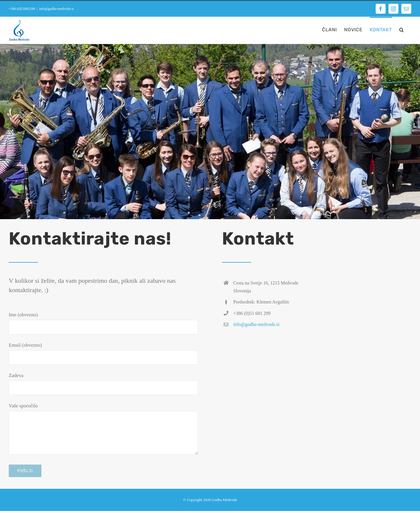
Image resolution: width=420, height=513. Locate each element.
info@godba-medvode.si (56, 9)
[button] (402, 29)
